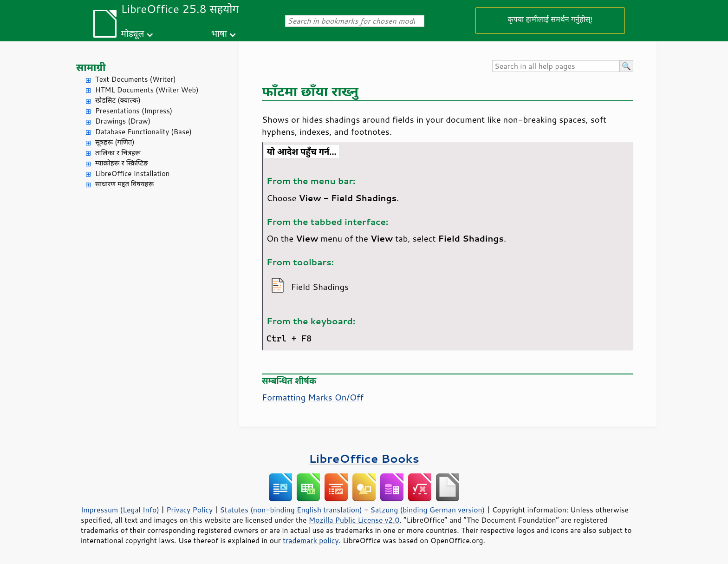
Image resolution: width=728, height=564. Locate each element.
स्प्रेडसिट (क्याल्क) (118, 100)
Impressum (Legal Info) (120, 510)
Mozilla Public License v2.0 (354, 520)
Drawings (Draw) (123, 121)
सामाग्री (91, 67)
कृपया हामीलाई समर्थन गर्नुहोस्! (550, 19)
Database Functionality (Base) (143, 132)
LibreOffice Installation (132, 174)
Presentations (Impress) (134, 111)
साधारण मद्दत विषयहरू (124, 184)
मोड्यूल (133, 33)
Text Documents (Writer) (136, 79)
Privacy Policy (189, 510)
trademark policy (311, 540)
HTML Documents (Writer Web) (147, 90)
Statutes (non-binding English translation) (291, 510)
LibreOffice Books (364, 458)
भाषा (219, 33)
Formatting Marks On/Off (313, 397)
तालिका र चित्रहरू (118, 153)
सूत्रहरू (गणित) (115, 142)
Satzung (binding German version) (428, 510)
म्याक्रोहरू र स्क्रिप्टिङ (122, 163)
